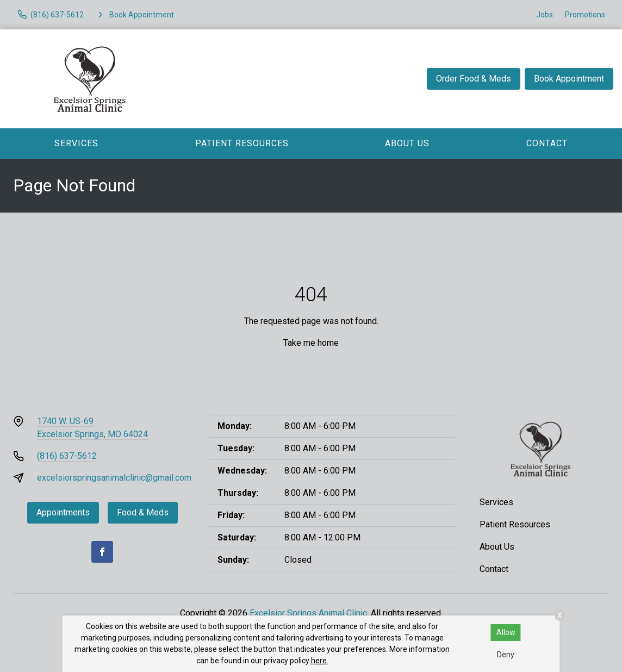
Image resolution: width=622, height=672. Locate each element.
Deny (506, 655)
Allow (506, 632)
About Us (407, 143)
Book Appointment (569, 79)
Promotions (585, 15)
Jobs (545, 15)
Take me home (311, 343)
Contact (547, 143)
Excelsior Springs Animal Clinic (308, 613)
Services (76, 143)
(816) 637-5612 (67, 456)
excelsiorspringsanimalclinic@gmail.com (114, 478)
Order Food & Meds (474, 79)
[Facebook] (102, 552)
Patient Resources (242, 143)
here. (320, 661)
